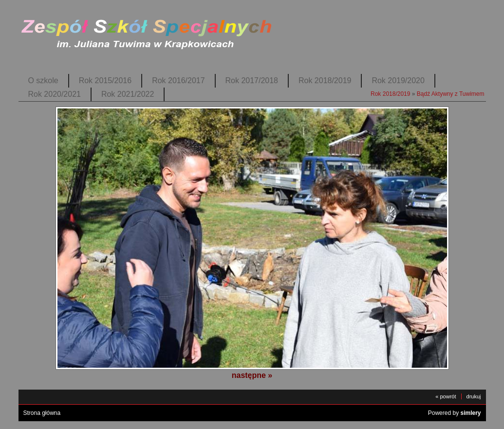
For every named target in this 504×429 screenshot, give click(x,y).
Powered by (455, 413)
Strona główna (42, 413)
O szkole (43, 80)
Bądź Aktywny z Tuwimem (451, 94)
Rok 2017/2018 (252, 80)
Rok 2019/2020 (398, 80)
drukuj (474, 396)
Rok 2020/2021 (55, 94)
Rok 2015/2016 (105, 80)
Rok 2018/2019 (325, 80)
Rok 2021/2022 (128, 94)
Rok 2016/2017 (178, 80)
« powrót (446, 396)
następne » (252, 375)
